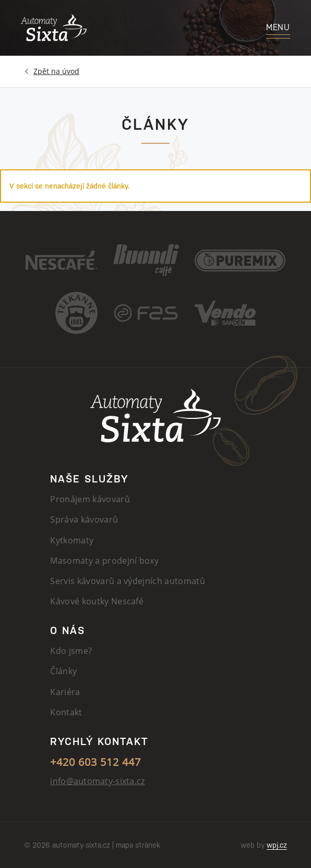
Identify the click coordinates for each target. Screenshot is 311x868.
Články (63, 671)
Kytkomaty (72, 540)
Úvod (56, 71)
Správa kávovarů (84, 519)
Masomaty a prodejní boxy (104, 561)
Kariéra (65, 692)
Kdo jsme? (71, 651)
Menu (278, 27)
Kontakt (66, 712)
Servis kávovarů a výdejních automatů (128, 581)
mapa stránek (138, 845)
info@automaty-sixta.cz (97, 781)
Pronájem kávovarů (90, 499)
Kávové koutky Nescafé (97, 601)
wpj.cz (277, 845)
